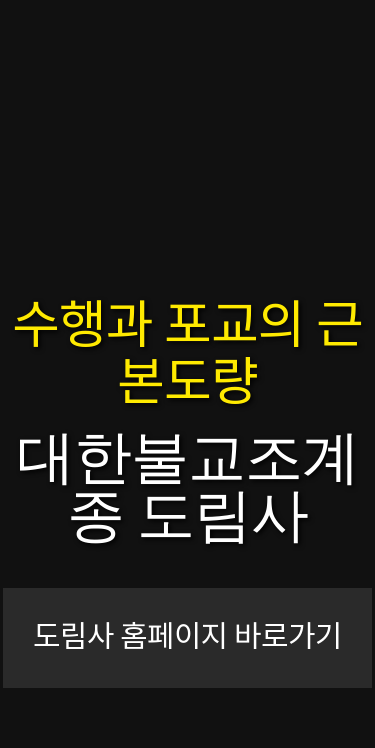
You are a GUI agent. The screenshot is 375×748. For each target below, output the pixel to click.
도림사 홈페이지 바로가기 (187, 638)
